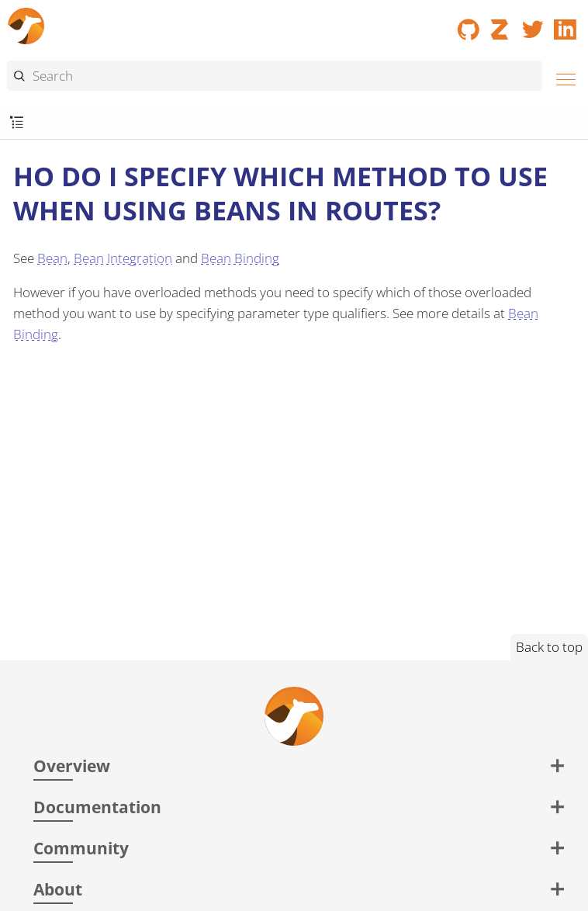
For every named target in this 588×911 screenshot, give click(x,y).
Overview (72, 766)
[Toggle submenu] (17, 123)
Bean (52, 258)
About (58, 889)
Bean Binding (240, 258)
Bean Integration (123, 258)
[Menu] (562, 77)
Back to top (549, 647)
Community (81, 848)
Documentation (97, 807)
